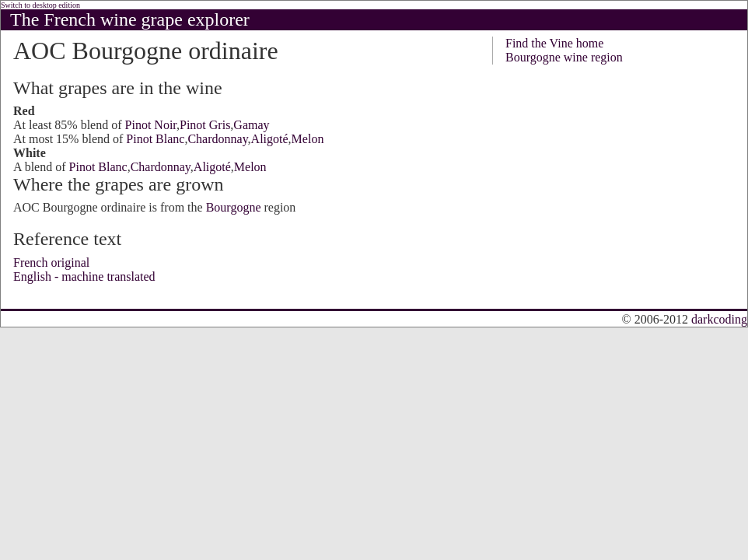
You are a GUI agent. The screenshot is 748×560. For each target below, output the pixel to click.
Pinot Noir (151, 125)
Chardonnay (217, 139)
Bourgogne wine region (564, 57)
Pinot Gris (205, 125)
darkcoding (719, 319)
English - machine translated (84, 276)
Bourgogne (234, 207)
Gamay (251, 125)
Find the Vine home (554, 43)
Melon (308, 139)
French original (51, 262)
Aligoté (270, 139)
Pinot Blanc (155, 139)
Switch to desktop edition (40, 5)
